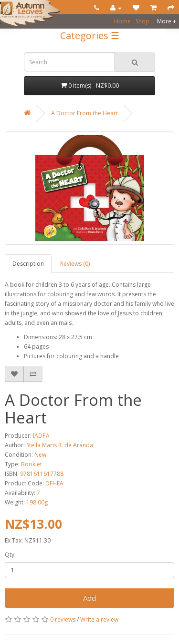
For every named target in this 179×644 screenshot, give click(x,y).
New (40, 455)
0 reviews (63, 619)
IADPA (41, 436)
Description (28, 264)
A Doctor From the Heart (84, 113)
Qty (10, 555)
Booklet (32, 464)
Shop (142, 21)
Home (122, 21)
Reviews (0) (75, 264)
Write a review (99, 619)
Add (89, 598)
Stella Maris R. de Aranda (60, 445)
